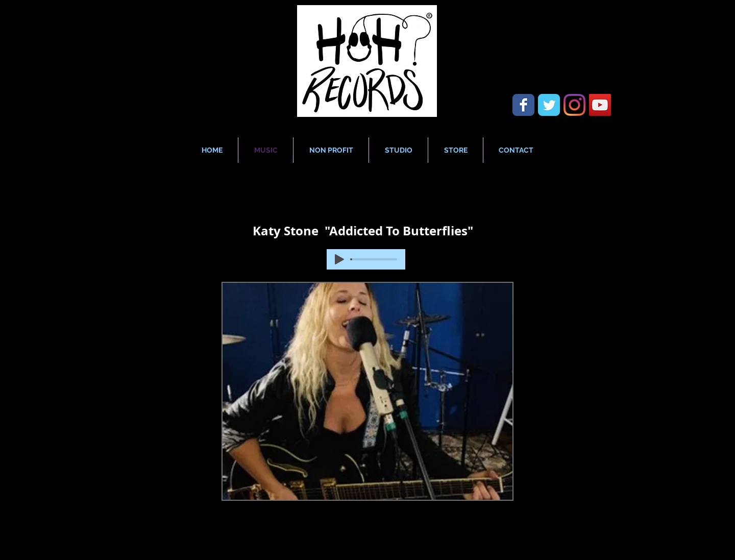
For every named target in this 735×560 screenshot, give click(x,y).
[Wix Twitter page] (549, 105)
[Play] (339, 259)
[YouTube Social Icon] (600, 105)
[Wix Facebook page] (523, 105)
